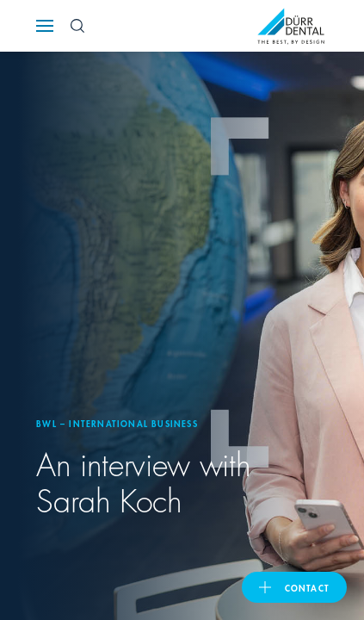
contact (307, 587)
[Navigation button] (45, 26)
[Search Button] (77, 26)
